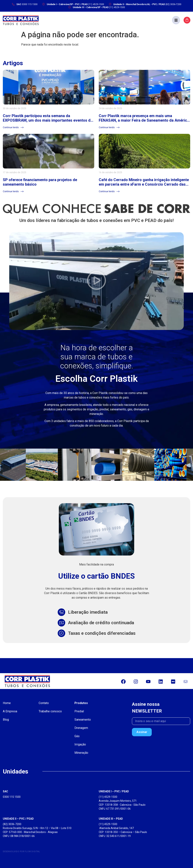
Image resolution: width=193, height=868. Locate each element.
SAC (5, 791)
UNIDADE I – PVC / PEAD (114, 791)
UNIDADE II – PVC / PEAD (18, 819)
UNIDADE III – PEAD (111, 819)
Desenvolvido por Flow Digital (21, 852)
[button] (176, 20)
